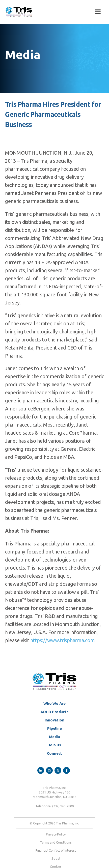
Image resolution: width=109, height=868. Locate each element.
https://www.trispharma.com (62, 640)
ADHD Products (54, 712)
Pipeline (54, 728)
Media (54, 737)
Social (56, 858)
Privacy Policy (56, 834)
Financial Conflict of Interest (56, 850)
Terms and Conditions (56, 842)
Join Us (54, 745)
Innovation (54, 720)
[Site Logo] (19, 12)
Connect (55, 753)
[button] (98, 12)
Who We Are (54, 703)
